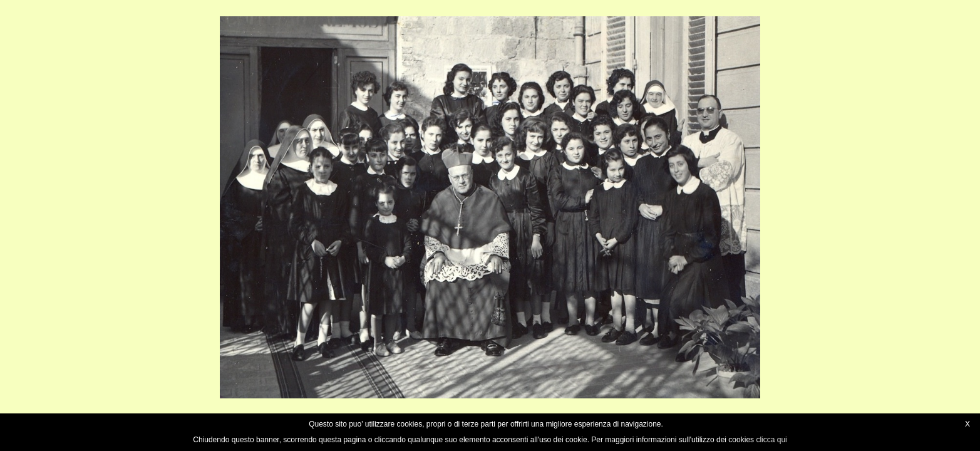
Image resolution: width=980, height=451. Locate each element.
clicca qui (771, 440)
